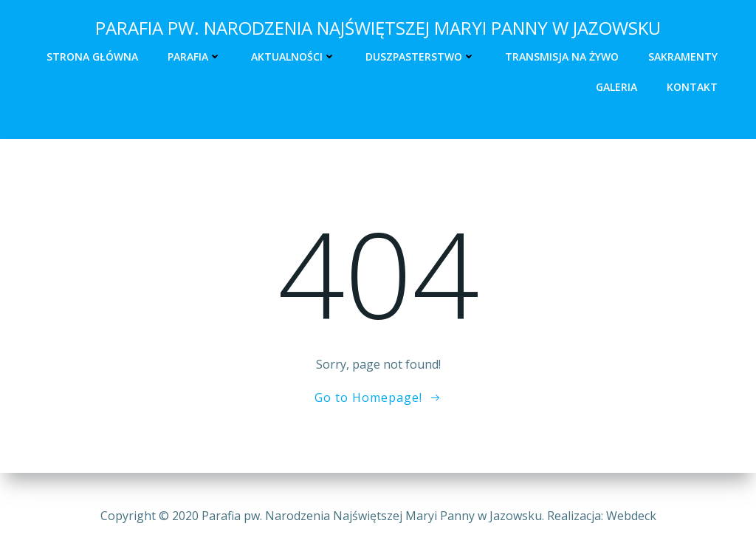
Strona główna (92, 57)
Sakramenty (683, 57)
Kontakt (692, 87)
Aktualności (293, 57)
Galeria (616, 87)
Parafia (195, 57)
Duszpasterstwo (420, 57)
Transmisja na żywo (562, 57)
